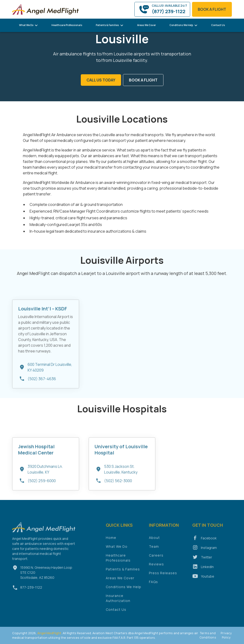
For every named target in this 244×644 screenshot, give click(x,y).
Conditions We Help (124, 590)
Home (111, 540)
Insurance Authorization (118, 601)
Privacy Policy (226, 635)
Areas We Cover (147, 25)
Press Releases (163, 576)
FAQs (153, 585)
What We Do (117, 549)
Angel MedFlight (49, 633)
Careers (156, 558)
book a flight (212, 9)
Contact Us (218, 25)
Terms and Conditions (208, 635)
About (154, 540)
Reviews (156, 567)
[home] (46, 9)
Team (154, 549)
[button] (29, 25)
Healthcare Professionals (67, 25)
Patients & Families (123, 572)
